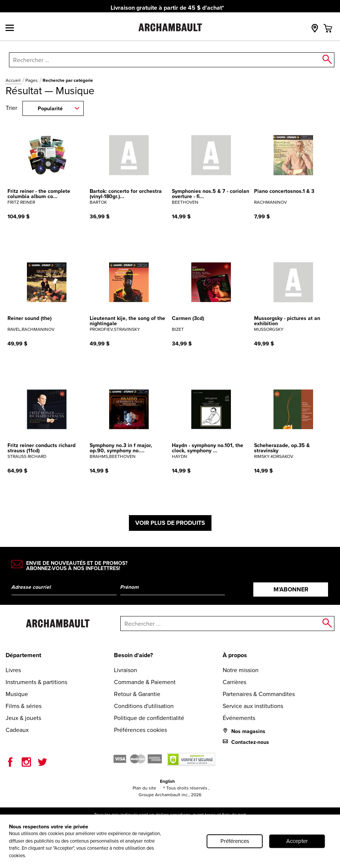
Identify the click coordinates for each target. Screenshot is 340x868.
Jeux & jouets (23, 718)
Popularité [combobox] (50, 109)
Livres (13, 670)
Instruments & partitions (36, 682)
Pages (32, 80)
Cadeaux (17, 730)
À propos (235, 655)
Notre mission (241, 670)
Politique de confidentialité (149, 718)
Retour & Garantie (137, 694)
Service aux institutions (253, 706)
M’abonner (291, 589)
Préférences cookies (140, 730)
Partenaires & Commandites (259, 694)
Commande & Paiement (145, 682)
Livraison (126, 670)
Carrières (234, 682)
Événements (239, 718)
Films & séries (24, 706)
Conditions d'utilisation (144, 706)
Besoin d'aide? (133, 655)
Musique (17, 694)
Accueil (14, 80)
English (167, 781)
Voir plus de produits (170, 523)
